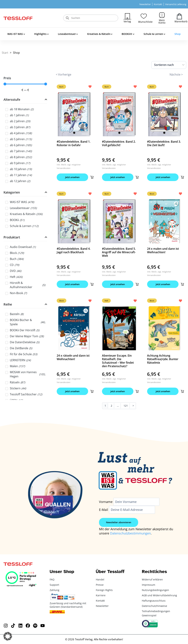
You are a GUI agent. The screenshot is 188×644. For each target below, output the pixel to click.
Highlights (41, 34)
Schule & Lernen (154, 34)
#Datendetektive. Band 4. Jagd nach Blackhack (74, 250)
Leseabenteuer (68, 34)
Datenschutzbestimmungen (130, 533)
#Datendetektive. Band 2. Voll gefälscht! (119, 143)
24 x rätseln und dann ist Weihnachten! (73, 357)
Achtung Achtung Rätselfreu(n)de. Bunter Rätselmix (163, 359)
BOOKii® (128, 34)
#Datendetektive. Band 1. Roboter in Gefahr (74, 143)
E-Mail (104, 510)
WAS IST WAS (16, 34)
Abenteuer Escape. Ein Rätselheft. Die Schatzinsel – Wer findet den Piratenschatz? (118, 361)
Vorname (106, 502)
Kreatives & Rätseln (100, 34)
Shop (178, 34)
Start (5, 53)
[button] (93, 177)
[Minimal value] (25, 84)
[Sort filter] (169, 65)
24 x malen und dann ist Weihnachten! (163, 250)
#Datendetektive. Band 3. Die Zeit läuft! (164, 143)
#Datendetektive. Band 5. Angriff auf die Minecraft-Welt (119, 252)
